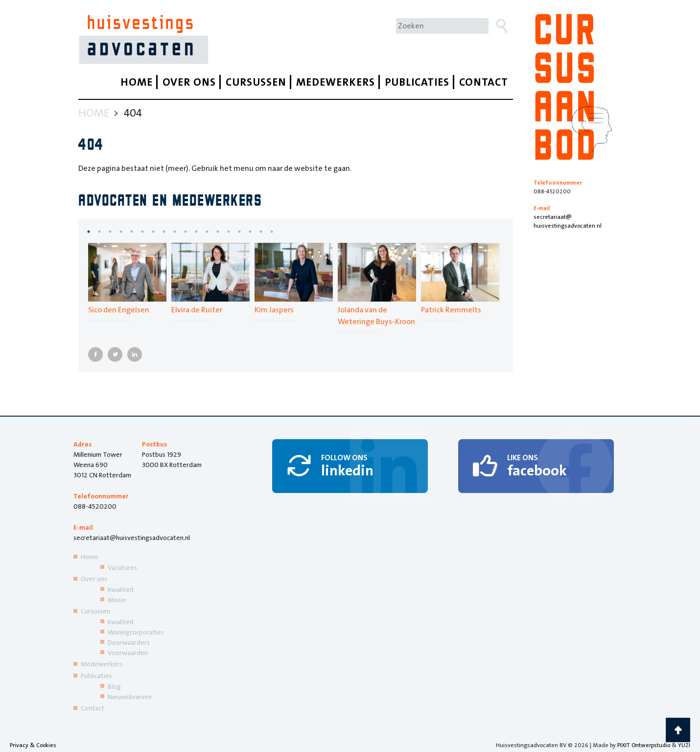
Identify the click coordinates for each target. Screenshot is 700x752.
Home (137, 82)
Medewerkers (336, 82)
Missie (117, 600)
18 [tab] (279, 232)
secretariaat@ (573, 222)
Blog (114, 686)
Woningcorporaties (136, 632)
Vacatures (122, 567)
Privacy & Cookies (33, 745)
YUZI (684, 745)
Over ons (189, 82)
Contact (484, 82)
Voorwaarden (128, 653)
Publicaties (417, 82)
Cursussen (256, 82)
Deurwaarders (129, 642)
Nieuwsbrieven (130, 697)
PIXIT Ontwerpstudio (644, 745)
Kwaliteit (121, 589)
